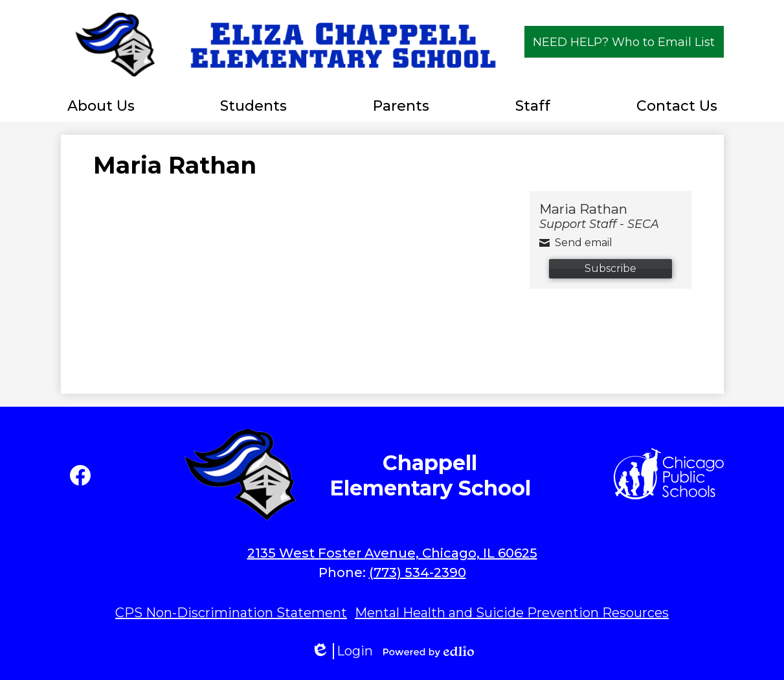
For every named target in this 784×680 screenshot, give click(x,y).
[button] (101, 106)
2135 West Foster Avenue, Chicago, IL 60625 (392, 553)
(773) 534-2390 (418, 572)
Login (342, 651)
